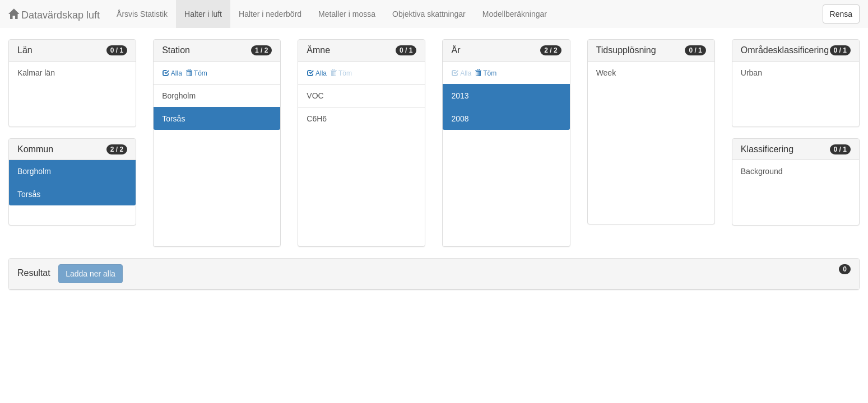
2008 (460, 119)
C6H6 (317, 119)
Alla (172, 73)
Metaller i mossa (347, 14)
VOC (315, 96)
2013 (460, 96)
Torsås (29, 194)
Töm (196, 73)
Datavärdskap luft (54, 15)
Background (762, 171)
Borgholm (34, 171)
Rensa (841, 14)
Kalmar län (36, 73)
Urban (751, 73)
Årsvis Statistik (142, 14)
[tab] (434, 274)
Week (606, 73)
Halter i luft (203, 14)
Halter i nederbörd (270, 14)
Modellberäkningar (515, 14)
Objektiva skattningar (429, 14)
